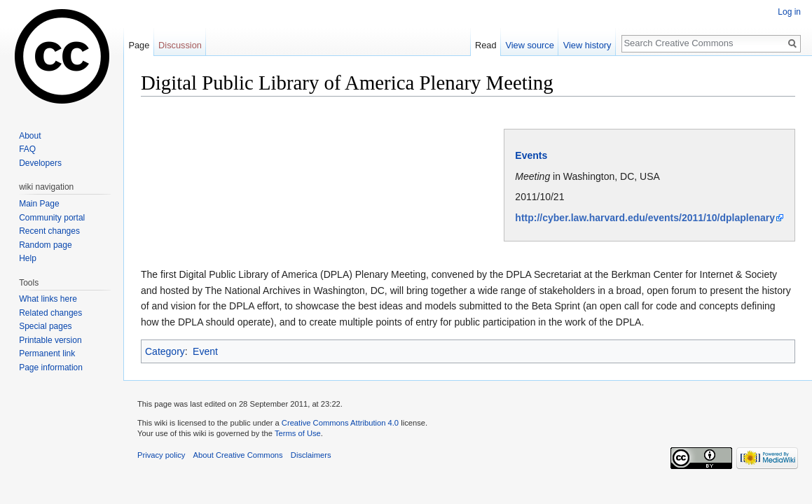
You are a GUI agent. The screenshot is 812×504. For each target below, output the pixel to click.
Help (28, 258)
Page (139, 45)
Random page (45, 245)
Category (165, 351)
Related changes (50, 313)
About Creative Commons (238, 455)
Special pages (45, 326)
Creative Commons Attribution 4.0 (340, 423)
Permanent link (47, 353)
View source (529, 45)
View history (587, 45)
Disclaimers (311, 455)
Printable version (50, 340)
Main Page (39, 204)
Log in (789, 12)
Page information (51, 367)
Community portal (52, 218)
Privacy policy (161, 455)
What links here (48, 299)
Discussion (180, 45)
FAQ (27, 149)
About (30, 136)
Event (205, 351)
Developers (40, 163)
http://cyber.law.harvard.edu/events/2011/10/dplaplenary (645, 218)
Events (531, 155)
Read (486, 45)
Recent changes (49, 231)
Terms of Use (298, 433)
